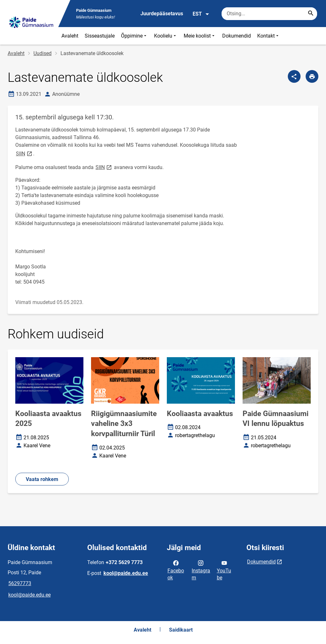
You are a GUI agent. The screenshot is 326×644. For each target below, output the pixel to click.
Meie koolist (200, 36)
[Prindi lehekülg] (312, 76)
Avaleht (70, 36)
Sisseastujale (100, 36)
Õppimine (134, 36)
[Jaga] (294, 76)
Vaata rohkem (42, 479)
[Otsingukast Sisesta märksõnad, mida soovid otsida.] (269, 14)
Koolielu (166, 36)
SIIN (25, 153)
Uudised (43, 53)
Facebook (176, 570)
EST (201, 14)
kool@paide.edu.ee (29, 595)
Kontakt (269, 36)
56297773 (20, 583)
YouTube (224, 570)
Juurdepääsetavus (162, 14)
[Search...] (311, 14)
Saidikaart (181, 630)
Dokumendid (237, 36)
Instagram (201, 570)
